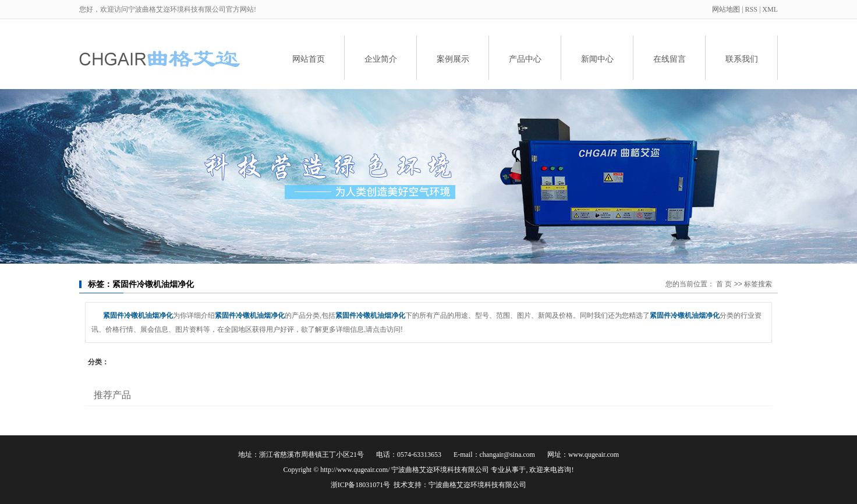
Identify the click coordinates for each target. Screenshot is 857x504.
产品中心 (525, 59)
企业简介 (381, 59)
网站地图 (727, 9)
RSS (751, 9)
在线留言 (670, 59)
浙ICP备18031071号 (361, 485)
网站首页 (309, 59)
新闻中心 (597, 59)
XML (770, 9)
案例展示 (453, 59)
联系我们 (742, 59)
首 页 (724, 284)
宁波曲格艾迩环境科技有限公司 (477, 485)
